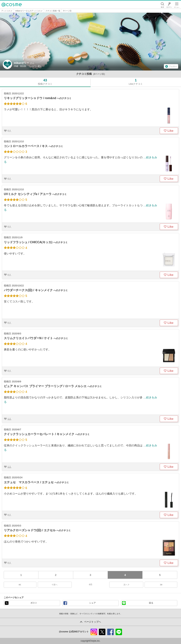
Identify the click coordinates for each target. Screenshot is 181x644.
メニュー (177, 5)
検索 (162, 5)
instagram (94, 632)
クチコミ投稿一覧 (53, 11)
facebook (110, 632)
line (119, 632)
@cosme (12, 5)
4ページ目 (67, 11)
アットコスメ (7, 11)
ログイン (169, 5)
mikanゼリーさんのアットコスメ (29, 11)
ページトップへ (93, 622)
